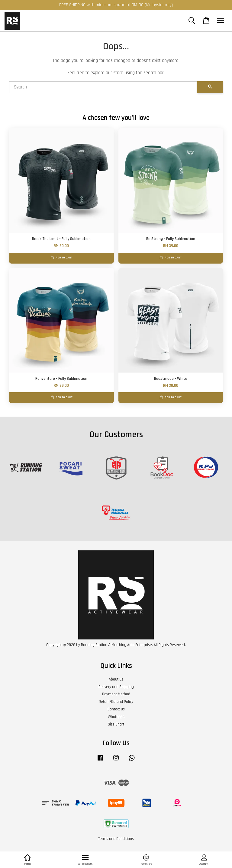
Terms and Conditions (116, 839)
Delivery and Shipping (116, 687)
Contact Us (116, 709)
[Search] (103, 87)
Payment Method (116, 694)
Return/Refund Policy (116, 702)
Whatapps (116, 717)
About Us (116, 679)
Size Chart (116, 724)
